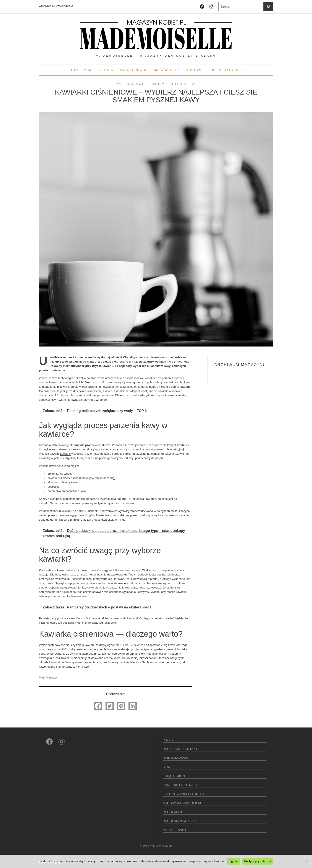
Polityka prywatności (258, 861)
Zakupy (157, 84)
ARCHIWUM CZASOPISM (56, 6)
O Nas (168, 740)
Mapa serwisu (175, 830)
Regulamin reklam (180, 821)
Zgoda (234, 861)
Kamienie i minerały (180, 785)
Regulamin (172, 812)
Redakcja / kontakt (180, 749)
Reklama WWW (175, 758)
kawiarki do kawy (68, 570)
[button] (98, 706)
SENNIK (169, 767)
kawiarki (65, 454)
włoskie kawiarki (49, 662)
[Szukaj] (268, 7)
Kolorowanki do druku (184, 794)
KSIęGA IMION (174, 776)
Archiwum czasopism (182, 803)
